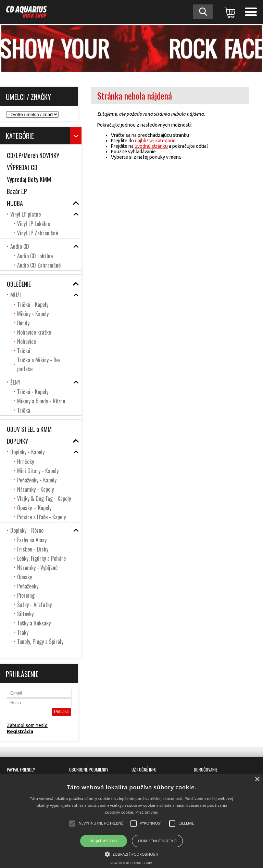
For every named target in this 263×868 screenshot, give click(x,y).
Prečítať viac (147, 812)
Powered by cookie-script (132, 863)
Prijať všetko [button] (104, 841)
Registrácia (20, 731)
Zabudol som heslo (27, 725)
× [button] (257, 780)
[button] (132, 854)
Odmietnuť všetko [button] (157, 841)
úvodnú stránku (151, 146)
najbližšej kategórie (155, 141)
